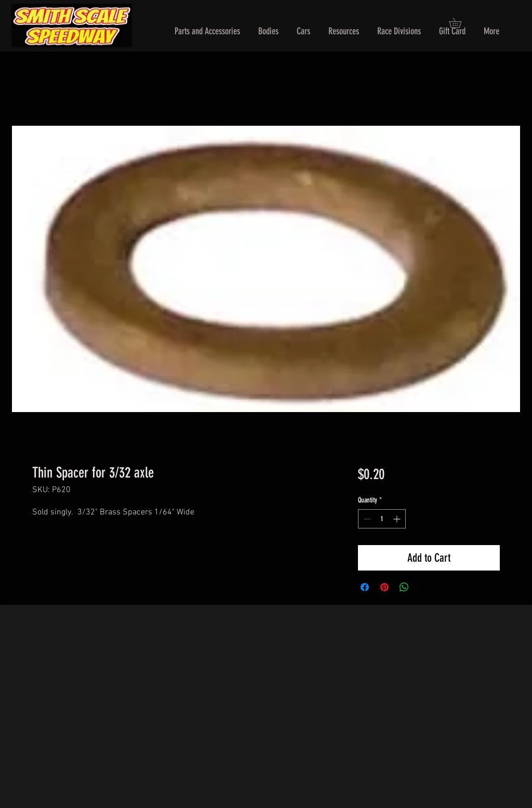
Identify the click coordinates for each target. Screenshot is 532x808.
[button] (207, 31)
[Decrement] (366, 519)
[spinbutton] (382, 519)
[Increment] (398, 519)
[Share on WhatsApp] (404, 587)
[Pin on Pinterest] (384, 587)
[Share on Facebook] (365, 587)
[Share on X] (424, 587)
